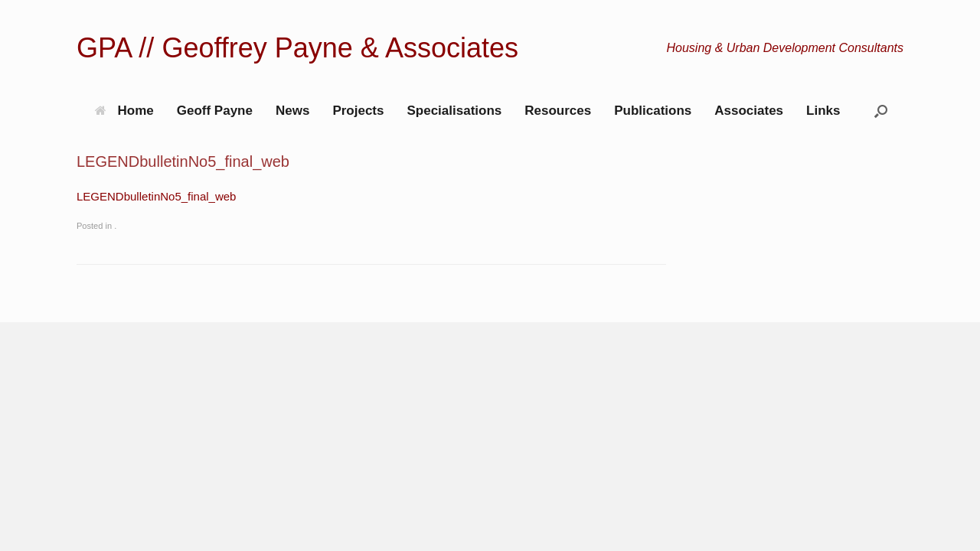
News (292, 111)
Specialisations (454, 111)
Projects (358, 111)
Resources (558, 111)
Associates (749, 111)
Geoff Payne (215, 111)
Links (823, 111)
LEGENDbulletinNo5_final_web (156, 196)
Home (124, 111)
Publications (653, 111)
